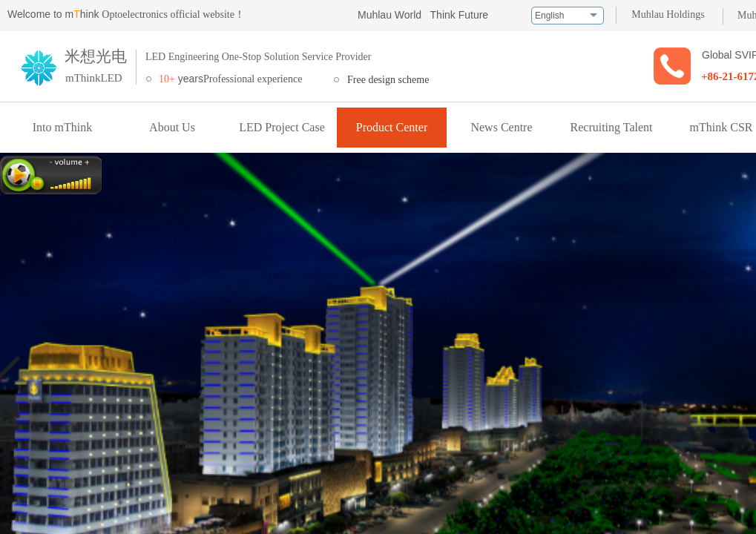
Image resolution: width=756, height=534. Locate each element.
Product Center (392, 127)
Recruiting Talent (612, 127)
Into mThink (62, 127)
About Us (172, 127)
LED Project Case (282, 127)
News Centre (501, 127)
